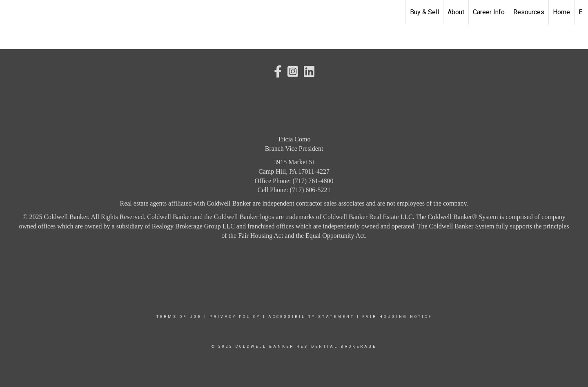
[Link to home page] (10, 12)
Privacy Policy (235, 317)
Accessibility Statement (311, 317)
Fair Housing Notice (397, 317)
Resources (529, 12)
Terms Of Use (179, 317)
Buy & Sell (424, 12)
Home (561, 12)
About (456, 12)
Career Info (489, 12)
